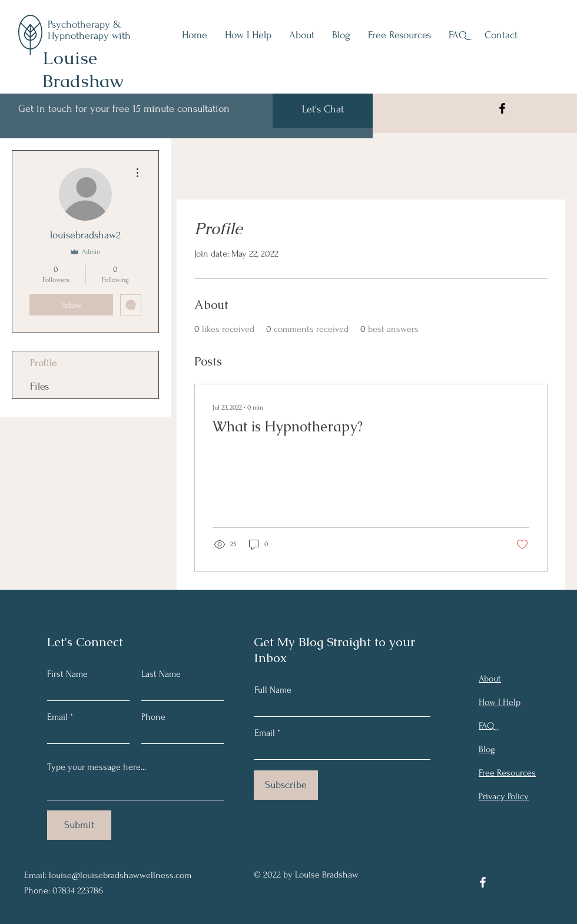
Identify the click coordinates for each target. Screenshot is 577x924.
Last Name (161, 674)
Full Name (273, 690)
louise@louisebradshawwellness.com (120, 875)
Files (39, 386)
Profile (44, 363)
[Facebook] (502, 108)
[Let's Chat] (323, 109)
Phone (153, 717)
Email (57, 717)
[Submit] (79, 825)
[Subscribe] (286, 785)
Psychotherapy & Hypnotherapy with (89, 30)
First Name (67, 674)
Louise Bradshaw (83, 69)
